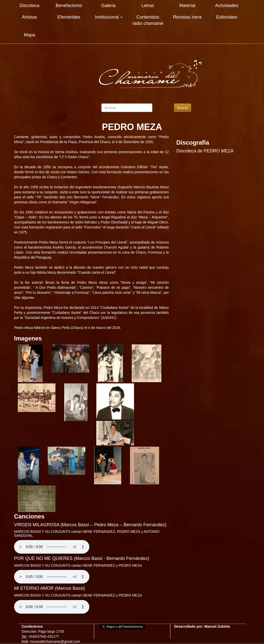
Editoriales (227, 17)
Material (187, 6)
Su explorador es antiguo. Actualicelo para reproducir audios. (52, 547)
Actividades (227, 6)
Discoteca (29, 6)
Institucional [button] (109, 17)
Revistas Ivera (187, 17)
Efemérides (69, 17)
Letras (148, 6)
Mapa (29, 35)
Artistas (29, 17)
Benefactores (69, 6)
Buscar (183, 108)
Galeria (108, 6)
